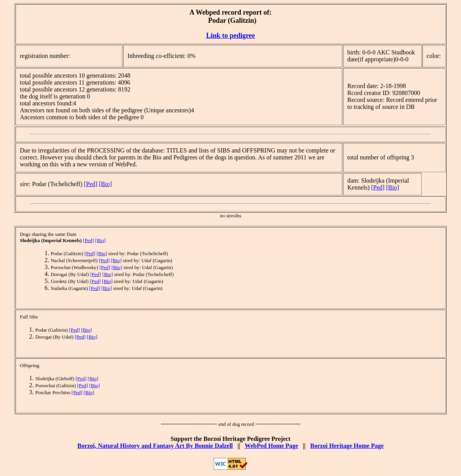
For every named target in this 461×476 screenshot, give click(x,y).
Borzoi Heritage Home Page (347, 446)
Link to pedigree (230, 36)
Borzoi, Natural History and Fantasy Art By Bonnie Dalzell (155, 446)
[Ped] (91, 184)
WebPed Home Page (271, 446)
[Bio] (105, 184)
